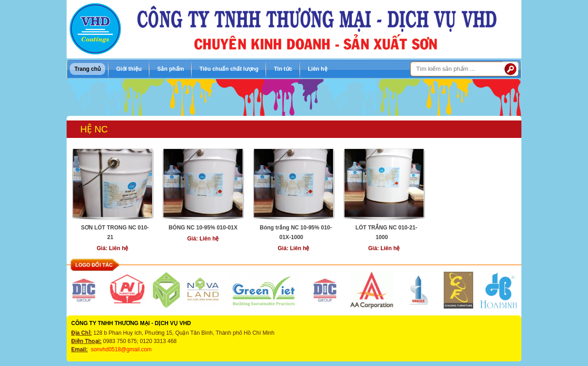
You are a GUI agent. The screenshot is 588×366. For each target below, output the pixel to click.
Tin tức (283, 69)
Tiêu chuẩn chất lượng (229, 69)
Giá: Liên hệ (112, 248)
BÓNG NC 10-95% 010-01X (203, 228)
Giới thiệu (129, 69)
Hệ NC (94, 129)
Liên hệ (317, 69)
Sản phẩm (170, 69)
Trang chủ (88, 69)
